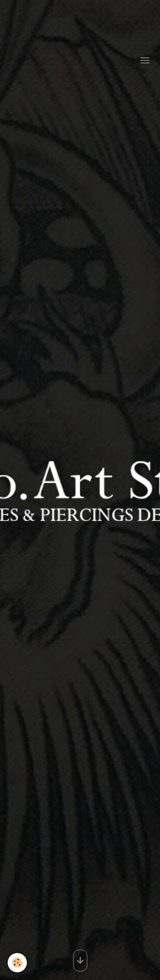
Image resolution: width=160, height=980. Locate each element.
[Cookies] (17, 963)
